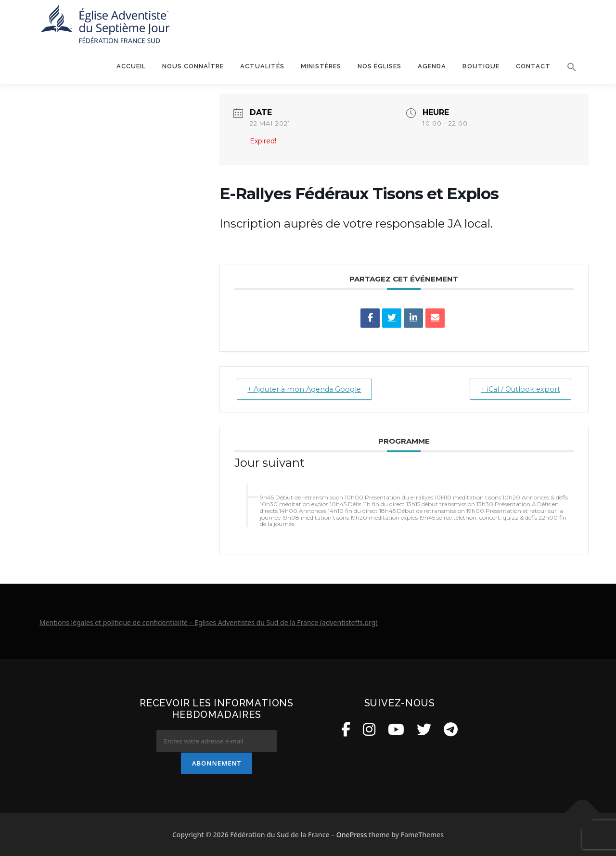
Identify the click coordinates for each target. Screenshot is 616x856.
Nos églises (379, 66)
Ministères (321, 66)
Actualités (262, 66)
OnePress (352, 834)
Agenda (432, 66)
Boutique (481, 66)
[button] (568, 67)
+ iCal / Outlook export (516, 389)
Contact (533, 66)
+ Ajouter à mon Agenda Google (310, 389)
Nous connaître (193, 66)
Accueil (131, 66)
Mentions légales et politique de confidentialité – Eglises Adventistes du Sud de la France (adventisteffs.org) (209, 622)
